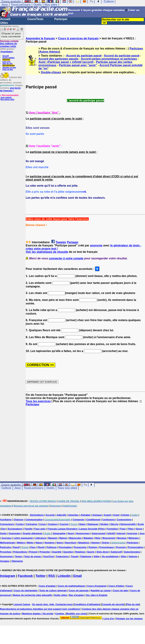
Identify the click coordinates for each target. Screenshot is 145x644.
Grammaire (15, 533)
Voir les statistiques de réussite (47, 252)
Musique (122, 538)
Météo (30, 543)
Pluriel (41, 547)
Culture (6, 488)
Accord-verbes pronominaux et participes (109, 59)
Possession (80, 547)
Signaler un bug (9, 68)
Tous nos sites (67, 488)
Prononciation (136, 547)
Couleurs (53, 524)
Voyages (5, 561)
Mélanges (134, 538)
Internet (121, 533)
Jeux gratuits (6, 97)
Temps (19, 556)
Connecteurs (7, 524)
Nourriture (71, 543)
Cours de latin (120, 591)
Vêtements (17, 561)
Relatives (80, 552)
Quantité (57, 552)
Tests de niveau (33, 556)
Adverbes (73, 515)
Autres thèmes (49, 52)
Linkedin (64, 576)
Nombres (50, 543)
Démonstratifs (128, 524)
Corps (42, 524)
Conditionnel (93, 520)
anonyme (96, 245)
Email (78, 576)
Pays (33, 547)
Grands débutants (32, 533)
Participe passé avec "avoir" (78, 65)
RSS (52, 576)
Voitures (133, 556)
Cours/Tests (35, 19)
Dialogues (93, 524)
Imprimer (6, 60)
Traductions (62, 556)
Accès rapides (8, 58)
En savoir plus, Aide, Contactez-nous (52, 604)
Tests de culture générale (53, 591)
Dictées (104, 524)
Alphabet (86, 515)
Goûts (3, 533)
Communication (34, 520)
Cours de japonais (79, 591)
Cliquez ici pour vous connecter (11, 35)
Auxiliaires (6, 520)
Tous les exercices (38, 401)
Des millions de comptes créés (9, 44)
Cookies (60, 614)
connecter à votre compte (66, 258)
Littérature (41, 538)
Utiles (4, 23)
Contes (20, 524)
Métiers (21, 543)
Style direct (103, 552)
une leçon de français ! (10, 89)
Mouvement (109, 538)
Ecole (141, 524)
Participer (61, 19)
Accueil (5, 19)
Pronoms (121, 547)
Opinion (96, 543)
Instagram (8, 576)
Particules (5, 547)
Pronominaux (106, 547)
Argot (116, 515)
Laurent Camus (22, 604)
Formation (112, 529)
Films (102, 529)
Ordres (106, 543)
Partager (73, 242)
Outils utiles (61, 595)
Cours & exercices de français (78, 38)
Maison (63, 538)
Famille (28, 529)
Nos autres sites (7, 99)
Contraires (31, 524)
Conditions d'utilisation (87, 604)
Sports (91, 552)
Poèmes (93, 547)
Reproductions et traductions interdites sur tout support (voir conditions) (40, 609)
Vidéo (96, 556)
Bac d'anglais (76, 595)
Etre (3, 529)
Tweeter (61, 242)
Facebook (25, 576)
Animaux (97, 515)
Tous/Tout (48, 556)
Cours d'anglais (47, 586)
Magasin (53, 538)
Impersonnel (99, 533)
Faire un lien (8, 69)
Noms (60, 543)
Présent (33, 552)
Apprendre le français (40, 38)
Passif (16, 547)
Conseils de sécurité (113, 604)
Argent (107, 515)
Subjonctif (116, 552)
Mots (98, 538)
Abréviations (37, 515)
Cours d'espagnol (97, 586)
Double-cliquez (51, 72)
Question (68, 552)
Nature (39, 543)
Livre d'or (6, 62)
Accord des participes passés (58, 59)
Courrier (64, 524)
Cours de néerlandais (25, 591)
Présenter (45, 552)
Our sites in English (96, 595)
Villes (124, 556)
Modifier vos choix (76, 614)
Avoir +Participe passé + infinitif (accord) (66, 62)
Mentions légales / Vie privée (38, 614)
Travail (74, 556)
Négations (84, 543)
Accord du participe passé (84, 56)
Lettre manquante (23, 538)
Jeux (5, 5)
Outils (37, 5)
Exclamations (15, 529)
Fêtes (131, 529)
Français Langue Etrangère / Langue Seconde (72, 529)
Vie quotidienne (110, 556)
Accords (50, 515)
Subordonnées (132, 552)
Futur (123, 529)
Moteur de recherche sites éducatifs (32, 595)
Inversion (132, 533)
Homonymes (83, 533)
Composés (78, 520)
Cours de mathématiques (71, 586)
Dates (82, 524)
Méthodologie (8, 543)
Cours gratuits (11, 485)
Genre (139, 529)
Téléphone (86, 556)
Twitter (41, 576)
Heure (71, 533)
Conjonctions (124, 520)
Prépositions (20, 552)
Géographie (59, 533)
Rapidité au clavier (101, 591)
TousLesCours (21, 5)
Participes (136, 49)
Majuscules (75, 538)
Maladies (88, 538)
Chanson (19, 520)
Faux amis (40, 529)
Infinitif (111, 533)
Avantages (6, 52)
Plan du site (7, 64)
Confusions (109, 520)
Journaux (6, 538)
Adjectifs (62, 515)
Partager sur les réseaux (129, 619)
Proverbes (6, 552)
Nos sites (51, 5)
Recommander (9, 66)
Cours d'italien (116, 586)
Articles (125, 515)
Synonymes (6, 556)
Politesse (52, 547)
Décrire (114, 524)
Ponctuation (65, 547)
